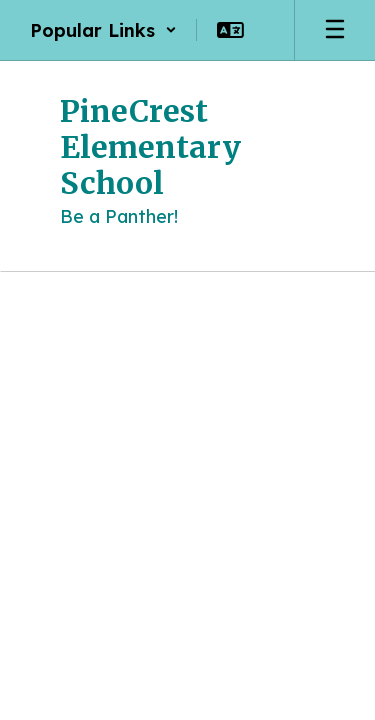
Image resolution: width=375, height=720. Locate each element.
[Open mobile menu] (335, 30)
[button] (103, 30)
